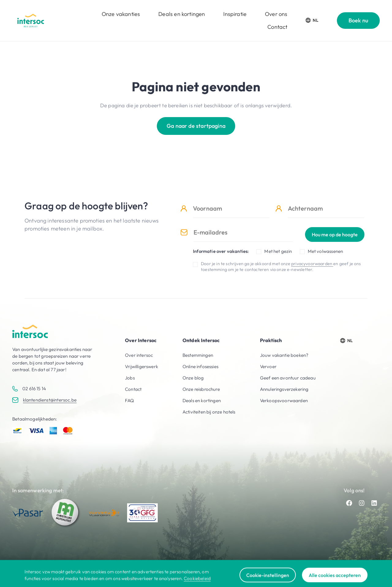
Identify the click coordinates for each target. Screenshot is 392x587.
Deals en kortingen (182, 14)
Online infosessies (200, 366)
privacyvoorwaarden (312, 264)
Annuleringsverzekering (284, 389)
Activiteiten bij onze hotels (209, 412)
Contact (277, 27)
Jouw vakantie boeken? (284, 355)
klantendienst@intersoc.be (50, 400)
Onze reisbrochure (201, 389)
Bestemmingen (198, 355)
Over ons (276, 14)
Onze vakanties (121, 14)
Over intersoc (139, 355)
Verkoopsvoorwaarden (284, 400)
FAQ (130, 400)
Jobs (130, 378)
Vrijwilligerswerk (141, 366)
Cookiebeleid (197, 583)
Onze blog (193, 378)
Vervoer (268, 366)
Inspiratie (235, 14)
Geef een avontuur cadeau (288, 378)
